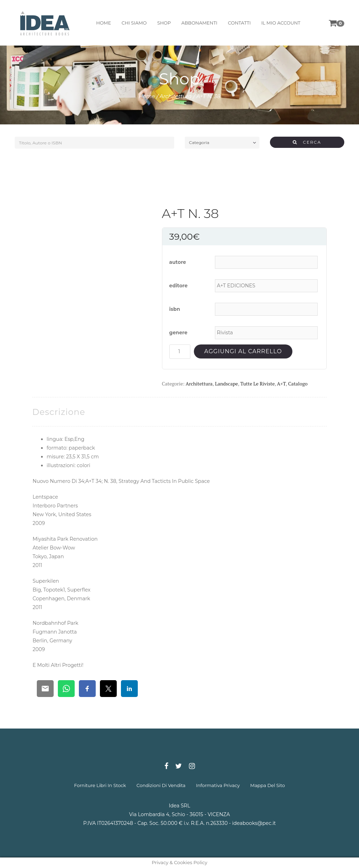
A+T (281, 384)
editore (179, 286)
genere (178, 333)
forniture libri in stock (100, 785)
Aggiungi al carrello (243, 351)
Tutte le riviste (257, 384)
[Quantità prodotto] (180, 352)
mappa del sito (268, 785)
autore (178, 262)
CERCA (307, 142)
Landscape (226, 384)
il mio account (281, 23)
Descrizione (59, 412)
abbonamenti (199, 23)
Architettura (176, 96)
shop (164, 23)
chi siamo (134, 23)
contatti (239, 23)
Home (147, 96)
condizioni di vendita (161, 785)
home (104, 23)
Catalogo (298, 384)
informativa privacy (218, 785)
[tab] (59, 412)
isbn (175, 309)
